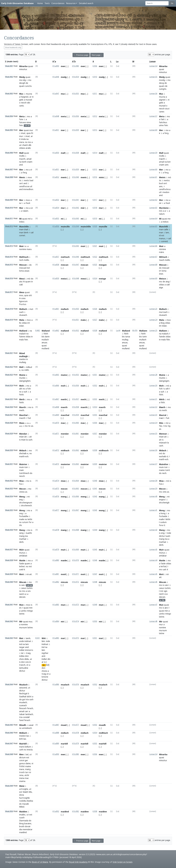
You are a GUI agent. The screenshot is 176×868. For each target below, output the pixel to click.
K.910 (95, 77)
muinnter (65, 464)
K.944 (95, 530)
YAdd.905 (9, 130)
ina (26, 536)
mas (63, 423)
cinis (165, 492)
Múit (22, 550)
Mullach (23, 309)
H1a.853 (56, 200)
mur (31, 130)
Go (172, 3)
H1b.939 (75, 130)
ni (33, 97)
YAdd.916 (9, 278)
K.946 (95, 560)
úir (160, 203)
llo (20, 323)
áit (26, 437)
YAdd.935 (9, 510)
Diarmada (24, 821)
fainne (22, 337)
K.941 (95, 489)
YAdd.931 (9, 464)
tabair (22, 714)
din (49, 659)
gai (24, 699)
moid (63, 574)
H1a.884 (56, 621)
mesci (84, 279)
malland (65, 331)
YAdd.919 (9, 320)
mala (83, 320)
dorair (28, 826)
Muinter (23, 464)
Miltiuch (163, 257)
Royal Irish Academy (78, 862)
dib (30, 145)
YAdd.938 (9, 560)
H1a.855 (56, 218)
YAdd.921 (9, 353)
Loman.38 (153, 481)
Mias (21, 481)
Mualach (23, 685)
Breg (21, 823)
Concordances (58, 3)
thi (20, 525)
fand (21, 720)
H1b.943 (75, 218)
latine (22, 614)
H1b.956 (75, 386)
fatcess (23, 122)
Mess (22, 292)
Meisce (162, 279)
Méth (162, 399)
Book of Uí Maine (40, 862)
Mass (22, 423)
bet (169, 162)
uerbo (24, 611)
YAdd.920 (9, 331)
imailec (22, 815)
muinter (85, 464)
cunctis (28, 86)
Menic (22, 177)
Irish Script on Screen (123, 862)
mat (63, 638)
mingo (30, 611)
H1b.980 (75, 66)
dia (21, 829)
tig (169, 426)
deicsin (22, 597)
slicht (29, 696)
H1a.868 (56, 407)
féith (46, 334)
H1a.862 (56, 331)
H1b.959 (75, 415)
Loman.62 (153, 200)
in (32, 282)
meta (83, 116)
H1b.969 (75, 550)
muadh (102, 725)
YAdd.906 (9, 153)
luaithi (29, 533)
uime (161, 125)
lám (43, 641)
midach (84, 450)
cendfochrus (165, 189)
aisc (21, 282)
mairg (28, 769)
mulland (45, 348)
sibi (29, 103)
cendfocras (24, 186)
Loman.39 (153, 489)
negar (22, 647)
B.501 (38, 638)
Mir (161, 622)
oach (21, 312)
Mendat (23, 434)
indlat (22, 650)
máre (161, 252)
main (21, 470)
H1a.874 (56, 481)
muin (21, 467)
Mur (21, 208)
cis (160, 410)
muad (64, 725)
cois (27, 662)
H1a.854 (56, 208)
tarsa (128, 337)
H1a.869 (56, 415)
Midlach (23, 733)
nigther (45, 653)
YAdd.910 (9, 208)
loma (21, 271)
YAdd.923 (9, 375)
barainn (28, 823)
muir (83, 246)
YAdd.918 (9, 309)
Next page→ (97, 55)
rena (21, 775)
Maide (22, 560)
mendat (65, 434)
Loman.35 (153, 434)
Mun (21, 605)
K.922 (95, 257)
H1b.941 (75, 200)
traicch (22, 665)
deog (161, 83)
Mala (22, 320)
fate (21, 119)
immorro (29, 650)
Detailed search (86, 3)
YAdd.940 (9, 582)
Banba (30, 801)
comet (22, 235)
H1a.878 (56, 530)
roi (30, 772)
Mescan (23, 265)
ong (21, 513)
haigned (25, 97)
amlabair (23, 556)
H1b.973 (75, 605)
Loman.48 (153, 621)
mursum (23, 627)
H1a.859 (56, 278)
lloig (163, 323)
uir (20, 145)
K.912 (95, 116)
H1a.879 (56, 550)
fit (32, 133)
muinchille (86, 227)
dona (22, 795)
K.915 (95, 130)
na (27, 139)
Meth (22, 399)
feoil (28, 203)
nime (29, 122)
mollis (22, 156)
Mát (44, 638)
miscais (64, 582)
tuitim (30, 588)
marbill (64, 744)
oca (166, 594)
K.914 (95, 153)
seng (21, 533)
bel (27, 754)
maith (22, 456)
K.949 (95, 605)
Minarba (23, 66)
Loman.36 (153, 450)
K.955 (95, 743)
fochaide (163, 516)
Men (21, 754)
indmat (28, 641)
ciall (21, 285)
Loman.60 (153, 130)
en (20, 608)
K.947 (95, 574)
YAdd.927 (9, 415)
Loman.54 (153, 66)
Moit (22, 574)
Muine (22, 375)
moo (30, 177)
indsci (22, 222)
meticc (167, 180)
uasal (31, 725)
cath (21, 750)
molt (63, 386)
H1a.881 (56, 574)
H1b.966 (75, 496)
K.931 (95, 375)
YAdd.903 (9, 94)
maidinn (85, 812)
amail (29, 159)
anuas (44, 342)
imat (23, 133)
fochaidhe (24, 516)
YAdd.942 (9, 621)
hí (24, 282)
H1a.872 (56, 450)
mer (63, 130)
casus (24, 588)
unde (22, 641)
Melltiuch (24, 257)
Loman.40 (153, 496)
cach (30, 440)
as (32, 426)
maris (22, 747)
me (169, 219)
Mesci (22, 279)
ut (29, 688)
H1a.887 (56, 725)
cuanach (23, 705)
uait (164, 569)
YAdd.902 (9, 77)
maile (22, 519)
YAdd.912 (9, 226)
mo (21, 80)
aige (161, 287)
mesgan (103, 265)
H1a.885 (56, 638)
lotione (45, 677)
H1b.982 (75, 811)
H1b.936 (75, 116)
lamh (28, 638)
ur (165, 211)
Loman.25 (153, 331)
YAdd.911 (9, 218)
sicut (167, 109)
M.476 (135, 331)
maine (162, 470)
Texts (47, 3)
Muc (21, 94)
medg (64, 77)
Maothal (23, 415)
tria (27, 699)
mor (63, 200)
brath (22, 826)
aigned (162, 100)
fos (21, 484)
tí (164, 525)
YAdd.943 (9, 638)
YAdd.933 (9, 489)
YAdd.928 (9, 423)
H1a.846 (56, 77)
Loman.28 (153, 375)
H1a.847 (56, 94)
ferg (166, 133)
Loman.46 (153, 582)
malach (22, 334)
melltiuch (85, 257)
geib (21, 100)
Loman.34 (153, 423)
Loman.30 (153, 386)
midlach (65, 733)
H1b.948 (75, 278)
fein (21, 125)
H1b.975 (75, 638)
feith (143, 334)
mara (29, 249)
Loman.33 (153, 415)
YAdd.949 (9, 786)
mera (22, 142)
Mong (22, 510)
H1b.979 (75, 743)
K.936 (95, 423)
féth (161, 395)
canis (21, 106)
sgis (166, 591)
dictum (22, 757)
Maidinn (23, 812)
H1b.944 (75, 226)
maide (64, 560)
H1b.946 (75, 257)
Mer (21, 130)
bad (31, 180)
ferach (30, 708)
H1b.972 (75, 582)
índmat (45, 644)
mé (29, 219)
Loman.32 (153, 407)
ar (30, 97)
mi (62, 219)
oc (26, 594)
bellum (28, 747)
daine (28, 763)
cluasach (23, 315)
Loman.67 (153, 257)
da (20, 699)
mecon (64, 489)
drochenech (26, 505)
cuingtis (163, 89)
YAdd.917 (9, 292)
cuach (22, 817)
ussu (23, 298)
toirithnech (24, 473)
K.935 (95, 415)
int (29, 323)
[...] (67, 66)
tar (27, 772)
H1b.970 (75, 560)
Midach (23, 450)
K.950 (95, 621)
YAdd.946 (9, 733)
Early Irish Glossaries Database (17, 3)
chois (21, 659)
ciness (22, 492)
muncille (103, 227)
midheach (104, 450)
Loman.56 (153, 94)
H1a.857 (56, 257)
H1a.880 (56, 560)
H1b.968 (75, 530)
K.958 (95, 811)
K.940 (95, 481)
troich (22, 772)
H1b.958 (75, 407)
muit (63, 550)
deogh (22, 83)
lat (22, 653)
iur (20, 203)
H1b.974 (75, 621)
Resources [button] (71, 3)
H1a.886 (56, 684)
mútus (162, 553)
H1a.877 (56, 510)
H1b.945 (75, 246)
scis (29, 591)
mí (167, 574)
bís (43, 337)
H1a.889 (56, 743)
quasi (31, 66)
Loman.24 (153, 320)
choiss (44, 671)
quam (22, 86)
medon (166, 192)
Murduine (164, 208)
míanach (163, 443)
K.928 (95, 331)
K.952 (95, 684)
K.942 (95, 496)
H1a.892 (56, 811)
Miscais (23, 582)
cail (32, 232)
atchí (27, 775)
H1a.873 (56, 464)
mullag (125, 340)
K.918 (95, 208)
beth (24, 162)
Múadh (23, 725)
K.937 (95, 434)
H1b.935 (75, 94)
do (30, 265)
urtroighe (24, 789)
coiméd (164, 241)
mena (22, 778)
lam (167, 232)
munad (29, 100)
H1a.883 (56, 605)
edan (21, 326)
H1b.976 (75, 684)
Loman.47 (153, 605)
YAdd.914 (9, 257)
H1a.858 (56, 265)
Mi (20, 219)
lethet (22, 566)
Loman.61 (153, 177)
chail (26, 229)
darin (47, 337)
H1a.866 (56, 386)
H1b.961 (75, 434)
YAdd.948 (9, 754)
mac (27, 778)
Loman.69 (153, 278)
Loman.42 (153, 530)
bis (123, 337)
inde (169, 533)
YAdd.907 (9, 169)
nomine (23, 249)
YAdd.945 (9, 725)
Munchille (24, 227)
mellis (26, 260)
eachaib (163, 456)
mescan (65, 265)
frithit (22, 766)
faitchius (163, 122)
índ (43, 647)
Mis (30, 792)
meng (64, 497)
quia (29, 133)
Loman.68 (153, 265)
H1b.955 (75, 375)
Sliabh (25, 792)
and (21, 165)
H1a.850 (56, 153)
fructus (23, 304)
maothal (65, 415)
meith (64, 399)
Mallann (143, 331)
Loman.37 (153, 464)
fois (161, 484)
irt (160, 271)
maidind (23, 832)
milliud (29, 367)
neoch (24, 103)
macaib (26, 804)
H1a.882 (56, 582)
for (30, 522)
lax (28, 736)
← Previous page (81, 55)
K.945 (95, 550)
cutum (25, 522)
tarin (145, 337)
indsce (166, 222)
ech (27, 456)
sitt (30, 295)
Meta (22, 116)
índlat (44, 659)
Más (161, 423)
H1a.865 (56, 375)
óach (165, 312)
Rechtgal (23, 693)
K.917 (95, 200)
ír (32, 170)
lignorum (23, 301)
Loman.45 (153, 574)
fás (161, 426)
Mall (21, 153)
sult (26, 392)
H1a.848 (56, 116)
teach (162, 260)
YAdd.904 (9, 116)
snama (22, 781)
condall (26, 717)
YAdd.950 (9, 811)
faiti (163, 119)
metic (26, 180)
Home (40, 3)
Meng (22, 497)
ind (28, 268)
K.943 (95, 510)
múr (83, 208)
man (21, 229)
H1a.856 (56, 226)
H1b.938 (75, 153)
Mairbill (23, 744)
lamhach (29, 714)
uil (31, 186)
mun (63, 605)
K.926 (95, 309)
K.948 (95, 582)
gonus (22, 763)
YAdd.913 (9, 246)
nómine (162, 249)
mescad (23, 268)
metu (64, 116)
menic (64, 177)
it (20, 139)
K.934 (95, 407)
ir (160, 133)
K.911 (95, 94)
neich (22, 594)
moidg (162, 80)
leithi (30, 519)
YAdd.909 (9, 200)
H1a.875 (56, 489)
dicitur (162, 536)
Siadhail (23, 696)
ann (167, 165)
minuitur (23, 69)
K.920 (95, 226)
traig (28, 653)
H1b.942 (75, 208)
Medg (22, 77)
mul (31, 309)
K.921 (95, 246)
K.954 (95, 733)
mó (170, 177)
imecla (30, 750)
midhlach (103, 733)
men (63, 66)
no (26, 142)
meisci (64, 279)
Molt (22, 386)
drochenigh (164, 503)
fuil (29, 418)
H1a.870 (56, 423)
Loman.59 (153, 153)
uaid (21, 569)
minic (102, 177)
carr (26, 711)
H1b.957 (75, 399)
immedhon (28, 189)
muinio (162, 378)
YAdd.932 (9, 481)
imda (23, 139)
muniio (22, 378)
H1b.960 (75, 423)
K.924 (95, 278)
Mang (22, 530)
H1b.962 (75, 450)
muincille (65, 227)
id (160, 235)
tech (21, 260)
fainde (162, 337)
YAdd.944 (9, 684)
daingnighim (25, 381)
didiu (27, 659)
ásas (161, 274)
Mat (21, 638)
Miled (22, 807)
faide (22, 563)
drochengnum (26, 503)
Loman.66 (153, 246)
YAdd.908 (9, 177)
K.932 (95, 386)
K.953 (95, 725)
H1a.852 (56, 177)
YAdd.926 (9, 407)
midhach (65, 450)
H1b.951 (75, 320)
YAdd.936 (9, 530)
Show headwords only (13, 47)
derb (21, 542)
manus (162, 238)
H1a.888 (56, 733)
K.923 (95, 265)
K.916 (95, 177)
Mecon (23, 489)
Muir (21, 246)
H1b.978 (75, 733)
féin (168, 340)
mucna (29, 94)
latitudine (24, 668)
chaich (25, 145)
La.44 (118, 331)
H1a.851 (56, 130)
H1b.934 (75, 77)
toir (26, 467)
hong (163, 513)
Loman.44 (153, 560)
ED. (44, 665)
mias (63, 481)
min (31, 608)
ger (26, 760)
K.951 (95, 638)
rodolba (23, 801)
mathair (23, 539)
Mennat (163, 434)
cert (21, 183)
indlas (22, 656)
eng (21, 499)
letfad (164, 566)
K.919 (95, 218)
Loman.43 (153, 550)
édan (164, 326)
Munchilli (163, 227)
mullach (65, 309)
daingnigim (164, 381)
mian (23, 440)
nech (164, 473)
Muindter (164, 464)
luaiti (168, 536)
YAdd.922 (9, 367)
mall (63, 153)
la (27, 440)
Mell (21, 367)
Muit (161, 550)
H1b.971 (75, 574)
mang (102, 497)
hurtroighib (24, 798)
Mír (21, 622)
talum (162, 214)
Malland (23, 331)
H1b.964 (75, 481)
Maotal (163, 415)
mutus (22, 553)
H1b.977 (75, 725)
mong (64, 510)
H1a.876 (56, 496)
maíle (162, 519)
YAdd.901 (9, 66)
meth (83, 399)
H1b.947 (75, 265)
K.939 (95, 464)
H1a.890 (56, 66)
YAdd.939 (9, 574)
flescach (23, 708)
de (27, 83)
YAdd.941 (9, 605)
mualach (23, 702)
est (163, 235)
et (27, 665)
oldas (162, 285)
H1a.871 (56, 434)
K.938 (95, 450)
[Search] (157, 3)
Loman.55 (153, 77)
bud (161, 183)
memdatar (27, 829)
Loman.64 (153, 218)
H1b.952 (75, 331)
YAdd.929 (9, 434)
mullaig (23, 362)
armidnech (27, 728)
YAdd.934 (9, 496)
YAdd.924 (9, 386)
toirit (168, 470)
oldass (22, 148)
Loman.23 (153, 309)
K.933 (95, 399)
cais (23, 585)
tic (20, 180)
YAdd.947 (9, 743)
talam (25, 211)
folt (29, 389)
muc (63, 94)
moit (83, 574)
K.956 (95, 66)
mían (21, 437)
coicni (22, 760)
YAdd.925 (9, 399)
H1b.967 (75, 510)
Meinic (162, 177)
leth (21, 739)
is (33, 407)
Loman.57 (153, 116)
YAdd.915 (9, 265)
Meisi (22, 786)
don (27, 656)
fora (161, 525)
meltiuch (65, 257)
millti (27, 370)
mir (63, 622)
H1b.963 (75, 464)
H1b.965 (75, 489)
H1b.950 (75, 309)
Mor (21, 200)
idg (24, 80)
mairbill (84, 744)
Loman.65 (153, 226)
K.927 (95, 320)
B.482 (38, 331)
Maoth (23, 407)
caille (166, 229)
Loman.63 (153, 208)
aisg (167, 282)
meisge (102, 279)
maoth (22, 159)
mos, (21, 295)
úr (32, 208)
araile (28, 148)
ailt (21, 389)
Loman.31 (153, 399)
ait (31, 437)
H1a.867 (56, 399)
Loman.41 (153, 510)
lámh (26, 232)
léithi (168, 519)
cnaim (30, 162)
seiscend (23, 688)
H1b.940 (75, 177)
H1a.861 (56, 309)
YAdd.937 (9, 550)
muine (64, 375)
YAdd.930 (9, 450)
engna (162, 499)
